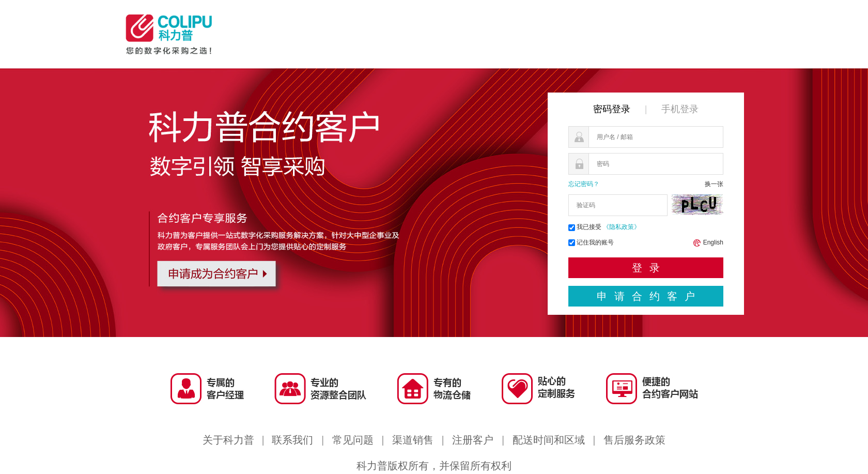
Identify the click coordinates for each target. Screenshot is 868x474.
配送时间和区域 (549, 440)
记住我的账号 (595, 242)
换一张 (714, 184)
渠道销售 (413, 440)
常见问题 (353, 440)
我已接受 (604, 227)
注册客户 (473, 440)
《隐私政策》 (622, 227)
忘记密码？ (584, 184)
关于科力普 (228, 440)
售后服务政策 (634, 440)
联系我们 (292, 440)
